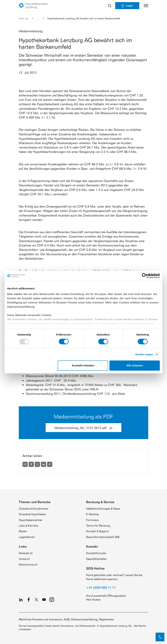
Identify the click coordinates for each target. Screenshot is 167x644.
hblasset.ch (26, 553)
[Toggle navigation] (145, 6)
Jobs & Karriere (28, 526)
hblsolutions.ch (28, 565)
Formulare (92, 520)
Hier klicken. (94, 600)
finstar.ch (24, 559)
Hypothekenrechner (31, 520)
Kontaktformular (96, 553)
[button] (160, 637)
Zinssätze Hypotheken (32, 514)
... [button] (38, 18)
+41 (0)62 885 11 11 (101, 587)
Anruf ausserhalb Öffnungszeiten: (106, 596)
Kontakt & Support (98, 531)
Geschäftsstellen (96, 559)
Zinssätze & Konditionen (34, 509)
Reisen (23, 531)
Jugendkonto (27, 537)
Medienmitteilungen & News (103, 509)
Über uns (24, 18)
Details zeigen (144, 354)
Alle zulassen (135, 366)
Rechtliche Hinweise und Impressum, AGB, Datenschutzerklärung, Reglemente (66, 619)
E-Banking (92, 514)
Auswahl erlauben (83, 366)
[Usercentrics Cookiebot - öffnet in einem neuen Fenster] (144, 276)
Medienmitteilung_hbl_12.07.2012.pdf (83, 428)
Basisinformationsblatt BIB (103, 537)
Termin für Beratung (98, 526)
